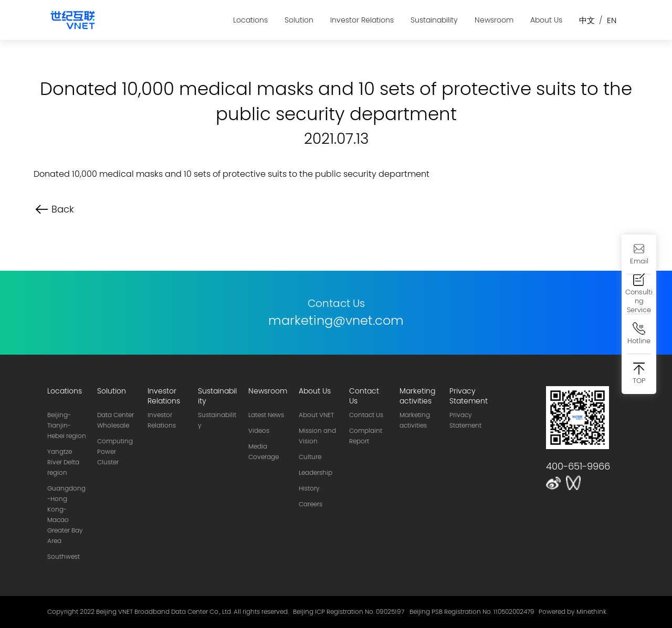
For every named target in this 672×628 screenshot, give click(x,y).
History (309, 488)
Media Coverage (264, 452)
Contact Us (366, 415)
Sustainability (434, 20)
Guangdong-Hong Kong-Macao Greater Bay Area (66, 515)
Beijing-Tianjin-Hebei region (67, 425)
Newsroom (494, 20)
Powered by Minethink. (573, 612)
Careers (311, 504)
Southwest (64, 557)
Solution (299, 20)
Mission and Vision (317, 436)
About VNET (316, 415)
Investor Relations (362, 20)
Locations (250, 20)
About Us (546, 20)
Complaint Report (366, 436)
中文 (587, 20)
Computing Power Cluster (115, 452)
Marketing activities (415, 420)
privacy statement (465, 420)
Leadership (316, 473)
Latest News (266, 415)
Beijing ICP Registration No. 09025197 (349, 612)
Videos (259, 431)
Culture (310, 457)
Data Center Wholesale (115, 420)
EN (612, 20)
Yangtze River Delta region (63, 462)
